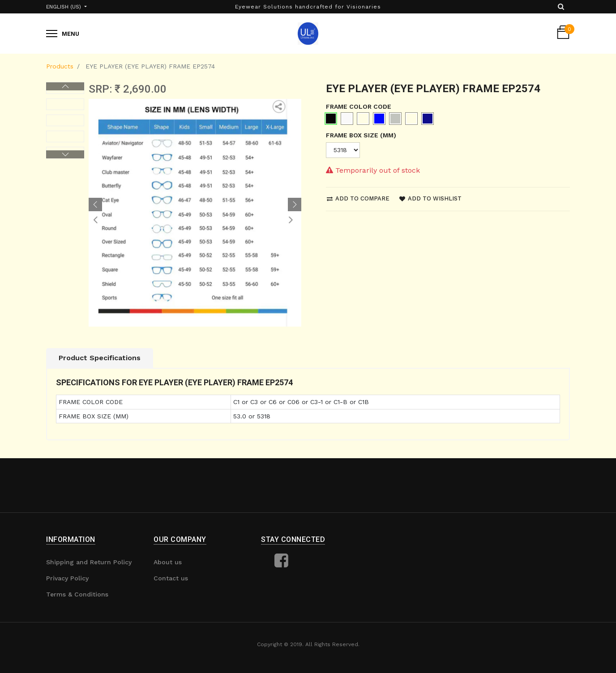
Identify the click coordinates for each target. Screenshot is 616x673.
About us (168, 562)
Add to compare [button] (358, 198)
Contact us (171, 578)
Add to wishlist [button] (430, 198)
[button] (95, 204)
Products (60, 66)
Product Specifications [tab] (100, 358)
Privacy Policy (67, 578)
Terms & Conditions (77, 594)
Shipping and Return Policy (89, 562)
